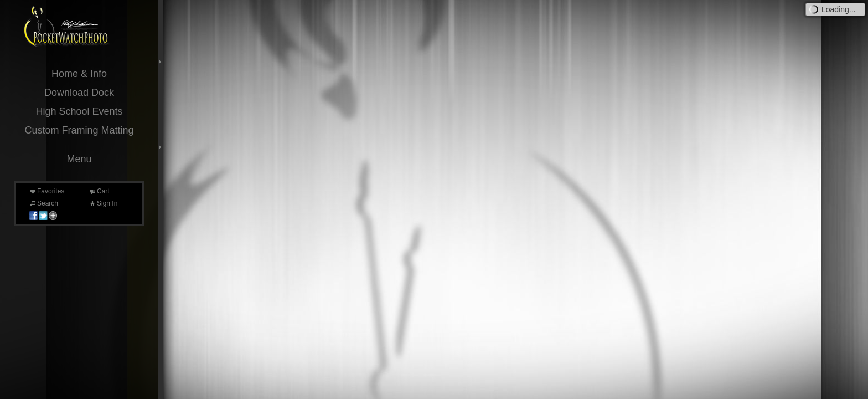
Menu (79, 159)
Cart (99, 191)
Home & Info (79, 74)
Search (43, 203)
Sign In (103, 203)
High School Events (79, 111)
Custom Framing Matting (79, 130)
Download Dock (79, 93)
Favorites (46, 191)
